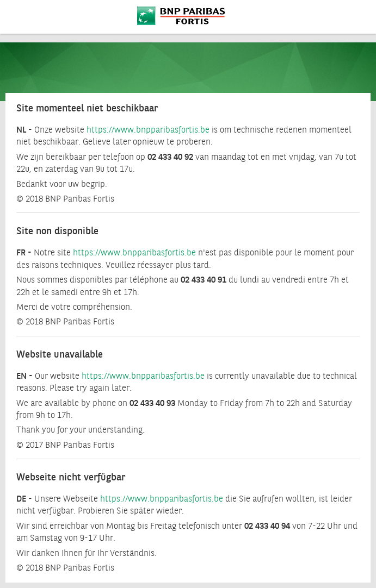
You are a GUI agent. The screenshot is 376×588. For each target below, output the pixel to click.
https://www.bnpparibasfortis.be (148, 130)
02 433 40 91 (204, 280)
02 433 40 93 (152, 404)
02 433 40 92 (170, 157)
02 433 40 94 (267, 526)
